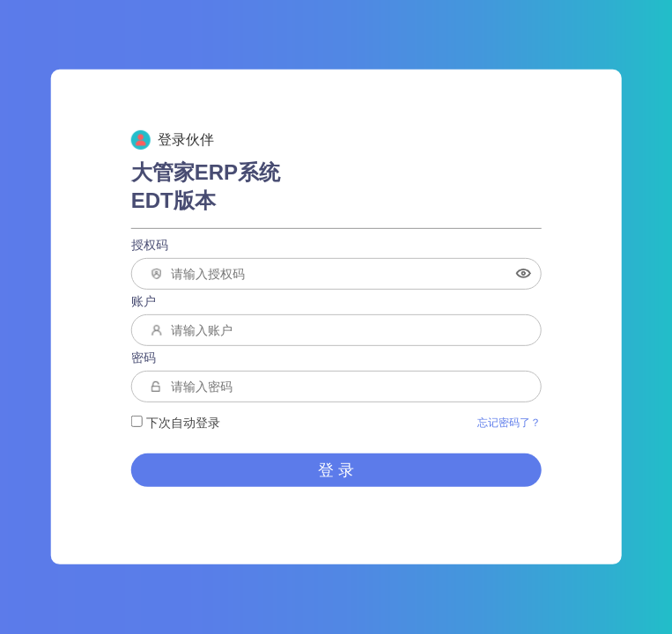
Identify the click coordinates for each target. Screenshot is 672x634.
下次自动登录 (176, 423)
